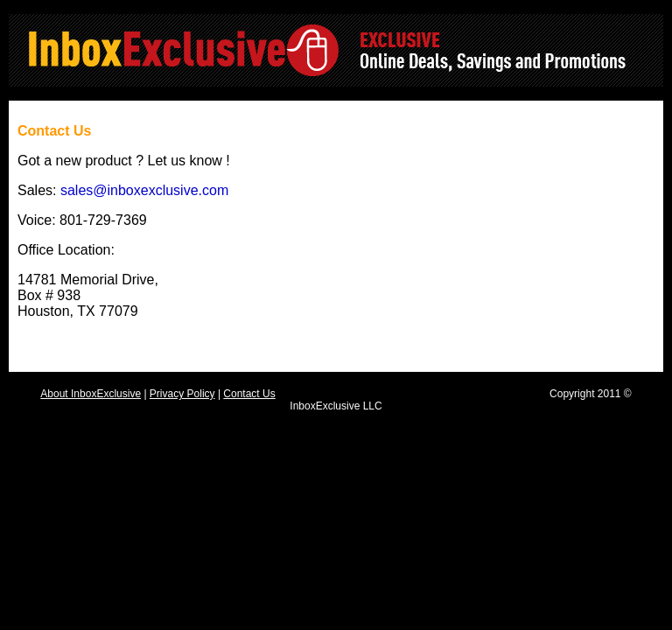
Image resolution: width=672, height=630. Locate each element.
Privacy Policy (182, 394)
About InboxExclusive (91, 394)
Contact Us (249, 394)
